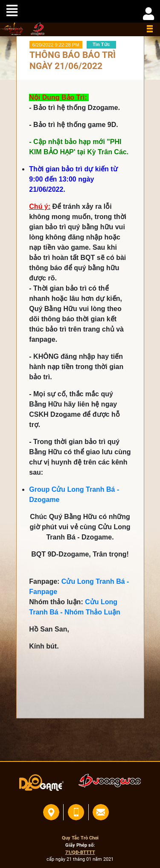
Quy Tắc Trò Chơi (80, 838)
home (12, 29)
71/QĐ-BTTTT (80, 852)
